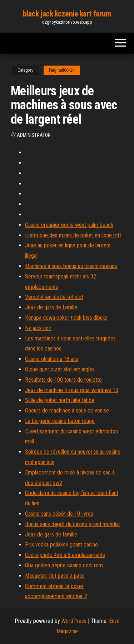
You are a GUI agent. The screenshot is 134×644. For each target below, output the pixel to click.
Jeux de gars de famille (51, 307)
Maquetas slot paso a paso (55, 576)
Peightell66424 (62, 70)
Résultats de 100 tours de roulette (63, 380)
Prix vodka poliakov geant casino (61, 545)
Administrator (34, 135)
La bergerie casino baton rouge (60, 421)
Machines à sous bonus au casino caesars (71, 266)
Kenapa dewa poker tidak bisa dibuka (66, 318)
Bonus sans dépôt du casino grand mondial (72, 524)
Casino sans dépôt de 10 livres (59, 514)
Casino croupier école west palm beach (69, 225)
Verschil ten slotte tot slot (54, 297)
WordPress (74, 621)
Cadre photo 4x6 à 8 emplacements (65, 555)
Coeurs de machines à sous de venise (67, 411)
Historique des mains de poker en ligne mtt (73, 235)
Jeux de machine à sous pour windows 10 (72, 390)
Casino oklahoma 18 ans (52, 359)
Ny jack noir (38, 328)
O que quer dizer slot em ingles (60, 369)
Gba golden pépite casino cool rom (64, 565)
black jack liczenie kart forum (67, 14)
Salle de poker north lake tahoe (60, 400)
